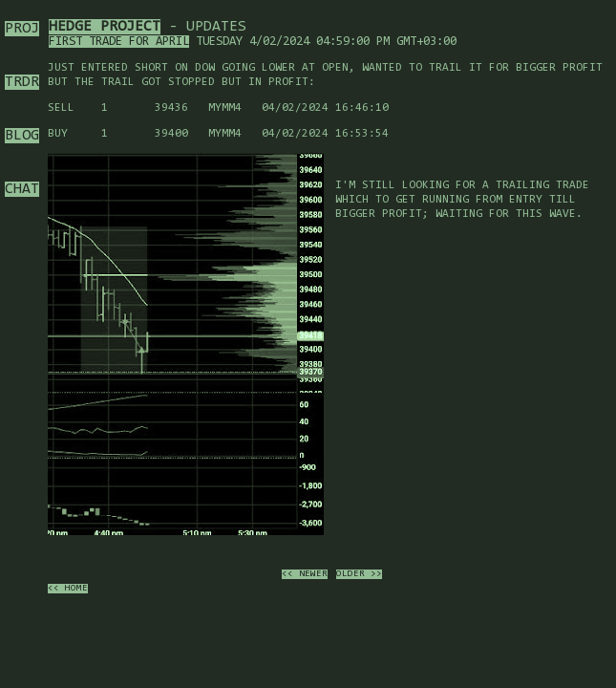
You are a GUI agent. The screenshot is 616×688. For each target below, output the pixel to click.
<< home (68, 589)
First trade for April (119, 42)
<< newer (305, 574)
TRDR (22, 82)
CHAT (22, 189)
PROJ (22, 29)
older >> (359, 574)
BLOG (22, 136)
